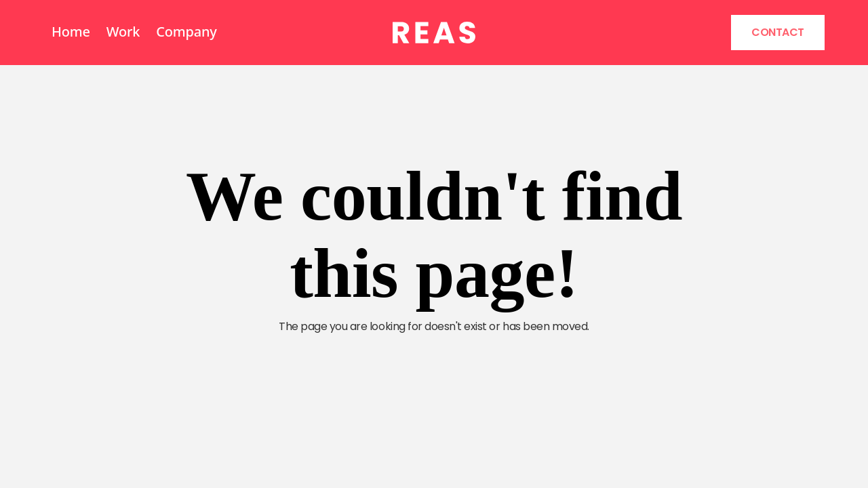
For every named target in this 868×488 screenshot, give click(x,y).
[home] (434, 33)
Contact (778, 32)
